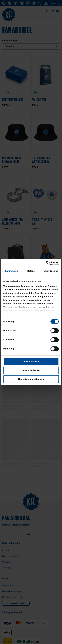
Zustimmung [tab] (11, 271)
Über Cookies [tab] (51, 271)
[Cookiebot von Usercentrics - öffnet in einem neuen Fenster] (46, 263)
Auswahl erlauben (31, 370)
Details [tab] (31, 271)
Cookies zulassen (31, 362)
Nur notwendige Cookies (31, 379)
